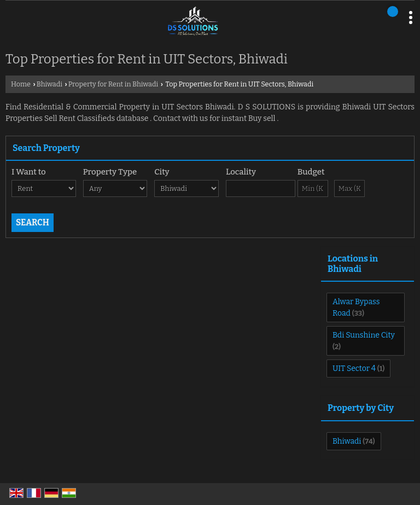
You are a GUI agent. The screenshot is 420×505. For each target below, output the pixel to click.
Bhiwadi (49, 84)
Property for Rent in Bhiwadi (113, 84)
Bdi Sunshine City (364, 335)
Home (21, 84)
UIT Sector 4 (354, 368)
